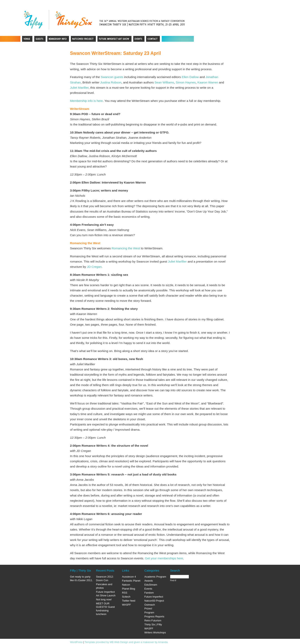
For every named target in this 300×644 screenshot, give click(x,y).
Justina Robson (111, 82)
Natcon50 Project (154, 601)
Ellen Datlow (190, 77)
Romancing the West (126, 248)
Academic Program (155, 577)
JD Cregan (94, 267)
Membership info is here (86, 101)
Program (149, 612)
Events (148, 589)
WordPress (76, 642)
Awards (149, 581)
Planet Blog (128, 589)
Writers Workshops (155, 632)
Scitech (126, 597)
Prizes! (148, 608)
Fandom (149, 593)
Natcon (126, 585)
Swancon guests (112, 77)
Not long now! (104, 599)
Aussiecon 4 (129, 577)
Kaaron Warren (208, 82)
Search (175, 570)
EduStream (151, 585)
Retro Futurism (153, 620)
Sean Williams (164, 82)
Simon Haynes (186, 82)
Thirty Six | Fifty (153, 624)
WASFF (126, 605)
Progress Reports (154, 616)
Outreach (150, 605)
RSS (125, 593)
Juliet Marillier (79, 88)
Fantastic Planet (131, 581)
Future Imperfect (154, 597)
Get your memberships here (164, 558)
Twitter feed (129, 601)
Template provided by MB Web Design (106, 642)
